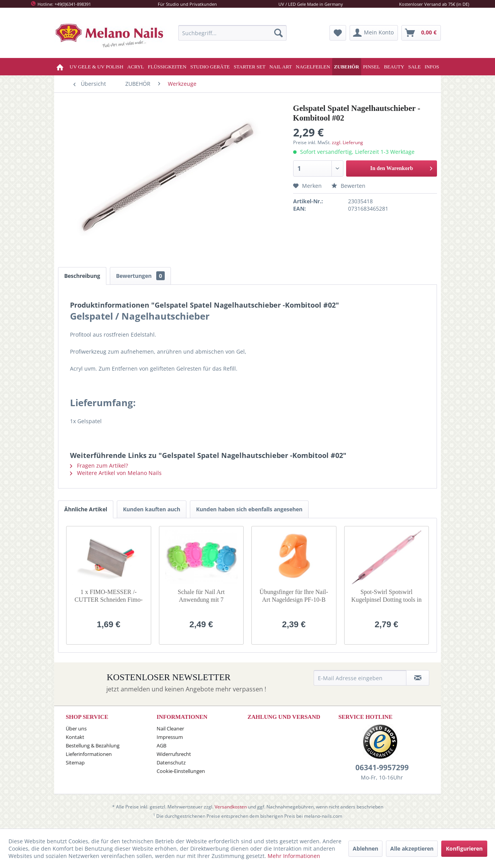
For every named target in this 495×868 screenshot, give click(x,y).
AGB (161, 745)
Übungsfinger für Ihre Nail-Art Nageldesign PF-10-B (294, 596)
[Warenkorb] (421, 33)
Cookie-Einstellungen (181, 771)
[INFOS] (432, 67)
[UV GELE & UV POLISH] (96, 67)
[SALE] (414, 67)
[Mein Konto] (374, 33)
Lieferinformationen (89, 754)
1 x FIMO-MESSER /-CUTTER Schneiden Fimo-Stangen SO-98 (109, 596)
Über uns (76, 728)
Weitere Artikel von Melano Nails (116, 473)
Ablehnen (365, 848)
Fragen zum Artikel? (99, 465)
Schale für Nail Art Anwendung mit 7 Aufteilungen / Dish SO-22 (201, 596)
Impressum (170, 737)
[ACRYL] (136, 67)
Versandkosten (231, 807)
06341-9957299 (382, 768)
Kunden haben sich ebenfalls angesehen (249, 509)
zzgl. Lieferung (347, 142)
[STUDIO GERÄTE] (210, 67)
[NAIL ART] (280, 67)
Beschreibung (82, 276)
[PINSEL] (372, 67)
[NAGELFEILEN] (313, 67)
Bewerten (348, 186)
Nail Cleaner (170, 728)
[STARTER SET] (249, 67)
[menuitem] (232, 33)
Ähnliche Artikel (86, 509)
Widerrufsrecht (174, 754)
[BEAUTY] (394, 67)
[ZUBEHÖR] (347, 67)
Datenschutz (171, 762)
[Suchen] (278, 33)
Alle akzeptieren (412, 848)
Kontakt (75, 737)
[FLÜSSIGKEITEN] (167, 67)
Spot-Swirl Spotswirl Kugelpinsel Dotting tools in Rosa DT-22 (386, 596)
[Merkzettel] (338, 33)
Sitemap (75, 762)
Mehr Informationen (294, 856)
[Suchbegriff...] (232, 33)
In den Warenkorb (401, 167)
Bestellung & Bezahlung (93, 745)
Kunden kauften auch (152, 509)
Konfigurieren (464, 848)
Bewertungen (140, 276)
